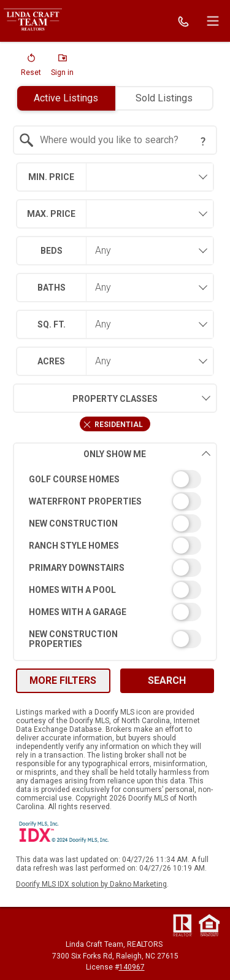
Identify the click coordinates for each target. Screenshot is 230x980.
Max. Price (51, 214)
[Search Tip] (203, 141)
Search (167, 680)
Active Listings (66, 98)
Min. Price (51, 177)
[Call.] (183, 21)
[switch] (115, 479)
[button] (31, 68)
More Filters (63, 680)
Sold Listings (164, 98)
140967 (132, 967)
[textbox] (122, 140)
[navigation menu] (213, 21)
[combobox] (115, 140)
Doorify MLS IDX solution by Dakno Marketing (91, 884)
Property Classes (85, 398)
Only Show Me (147, 454)
